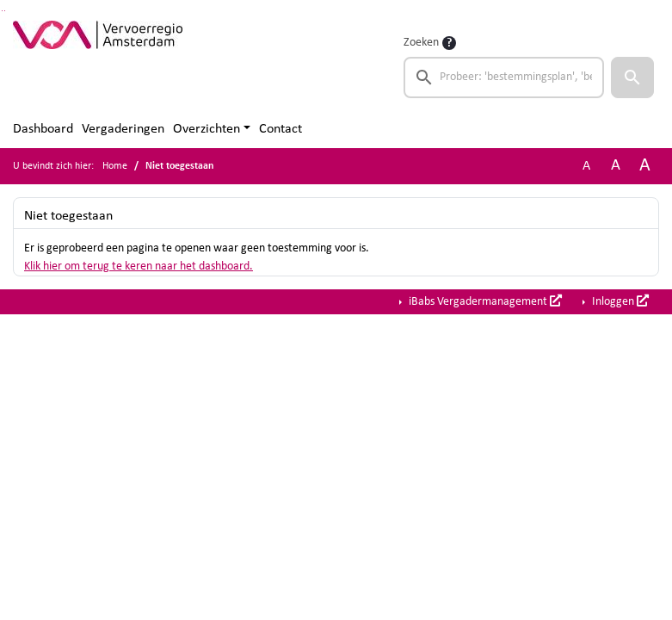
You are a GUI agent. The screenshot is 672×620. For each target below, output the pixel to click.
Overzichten (207, 129)
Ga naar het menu (5, 11)
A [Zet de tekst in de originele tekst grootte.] (586, 166)
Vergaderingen (123, 129)
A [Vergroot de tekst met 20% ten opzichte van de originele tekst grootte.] (616, 166)
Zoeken (421, 43)
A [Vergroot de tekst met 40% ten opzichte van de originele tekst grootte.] (645, 166)
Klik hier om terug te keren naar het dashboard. (139, 267)
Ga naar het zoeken (2, 11)
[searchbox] (504, 77)
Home (115, 166)
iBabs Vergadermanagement (484, 301)
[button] (632, 77)
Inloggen (619, 301)
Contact (281, 129)
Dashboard (43, 129)
